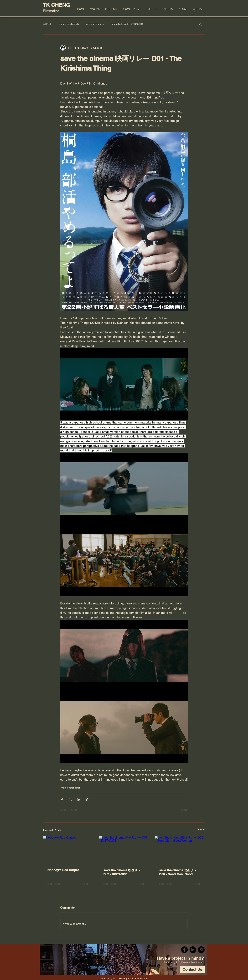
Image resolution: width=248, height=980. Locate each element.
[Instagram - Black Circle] (201, 950)
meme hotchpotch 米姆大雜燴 (127, 24)
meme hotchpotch (69, 24)
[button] (201, 24)
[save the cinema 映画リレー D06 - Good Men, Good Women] (180, 850)
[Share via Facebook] (62, 799)
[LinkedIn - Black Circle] (193, 950)
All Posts (48, 24)
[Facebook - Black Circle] (184, 950)
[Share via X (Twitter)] (70, 799)
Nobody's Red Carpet (63, 870)
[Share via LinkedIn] (79, 799)
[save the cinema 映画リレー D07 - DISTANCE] (124, 850)
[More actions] (186, 48)
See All (201, 829)
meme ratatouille (95, 24)
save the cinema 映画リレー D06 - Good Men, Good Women (179, 872)
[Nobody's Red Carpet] (68, 850)
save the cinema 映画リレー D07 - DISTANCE (123, 872)
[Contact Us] (192, 969)
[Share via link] (87, 799)
